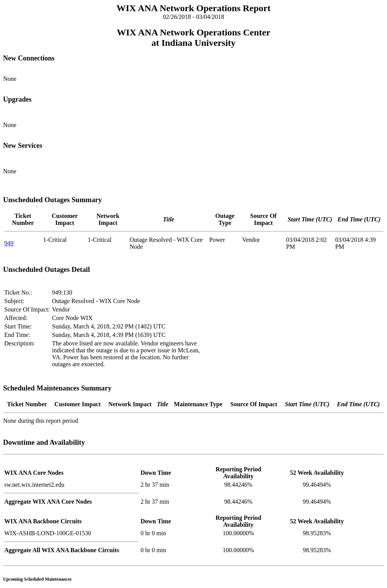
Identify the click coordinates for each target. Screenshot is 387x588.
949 (9, 243)
